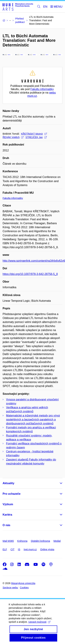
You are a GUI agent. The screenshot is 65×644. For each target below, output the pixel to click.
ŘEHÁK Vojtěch (13, 137)
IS (19, 549)
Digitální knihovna (40, 541)
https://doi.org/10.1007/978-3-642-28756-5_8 (30, 274)
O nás (6, 525)
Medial (57, 541)
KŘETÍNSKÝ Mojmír (34, 134)
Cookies (24, 588)
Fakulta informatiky (13, 198)
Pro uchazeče (12, 494)
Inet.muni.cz (30, 549)
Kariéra (7, 515)
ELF (5, 549)
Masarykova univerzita (23, 583)
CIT (13, 549)
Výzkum (8, 504)
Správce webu (10, 588)
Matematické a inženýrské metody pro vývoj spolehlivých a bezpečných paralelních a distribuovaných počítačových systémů (33, 420)
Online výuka (47, 549)
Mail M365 (8, 541)
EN (45, 7)
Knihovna (22, 541)
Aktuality (8, 483)
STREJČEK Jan (36, 137)
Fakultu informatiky (42, 89)
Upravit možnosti (39, 626)
